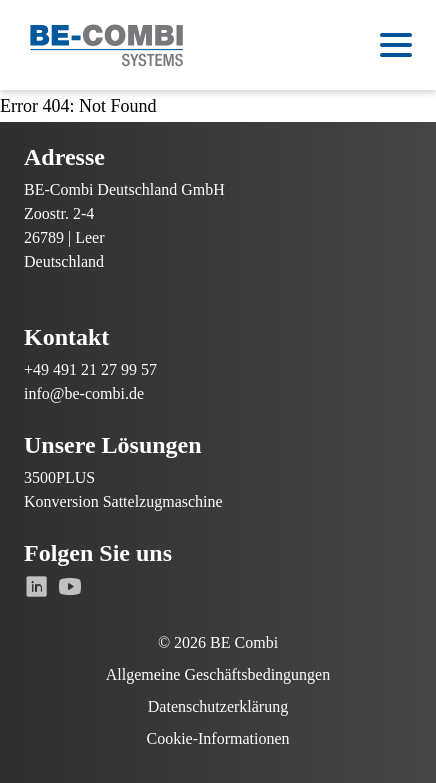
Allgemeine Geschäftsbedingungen (218, 674)
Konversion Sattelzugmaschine (123, 501)
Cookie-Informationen (217, 738)
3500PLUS (59, 477)
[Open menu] (396, 45)
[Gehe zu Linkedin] (36, 586)
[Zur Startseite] (107, 45)
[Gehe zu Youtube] (69, 586)
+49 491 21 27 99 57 (90, 369)
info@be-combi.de (84, 393)
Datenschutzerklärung (218, 706)
